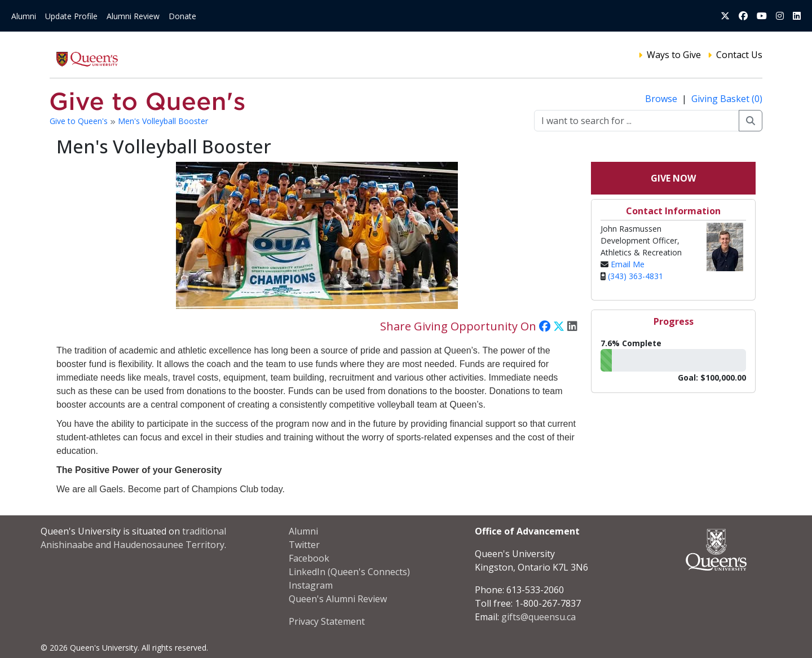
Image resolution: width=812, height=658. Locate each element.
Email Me (628, 264)
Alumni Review (133, 16)
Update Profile (71, 16)
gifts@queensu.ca (539, 617)
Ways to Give (674, 55)
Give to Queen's (80, 121)
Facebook (309, 558)
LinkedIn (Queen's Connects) (349, 572)
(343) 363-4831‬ (636, 276)
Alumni (24, 16)
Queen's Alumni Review (338, 599)
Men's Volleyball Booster (163, 121)
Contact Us (739, 55)
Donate (182, 16)
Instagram (311, 585)
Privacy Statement (327, 621)
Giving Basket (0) (727, 99)
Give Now (673, 178)
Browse (662, 99)
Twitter (304, 545)
